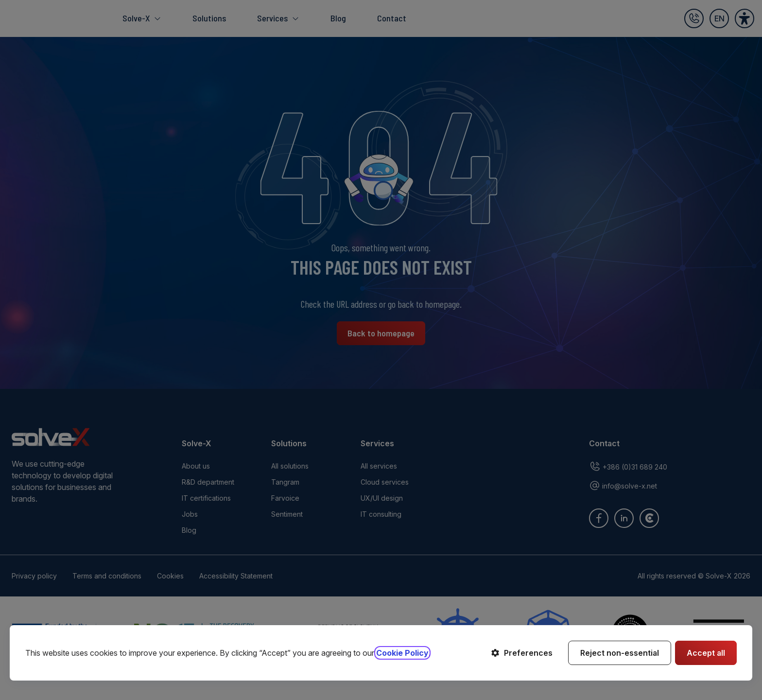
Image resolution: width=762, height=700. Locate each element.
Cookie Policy (402, 653)
